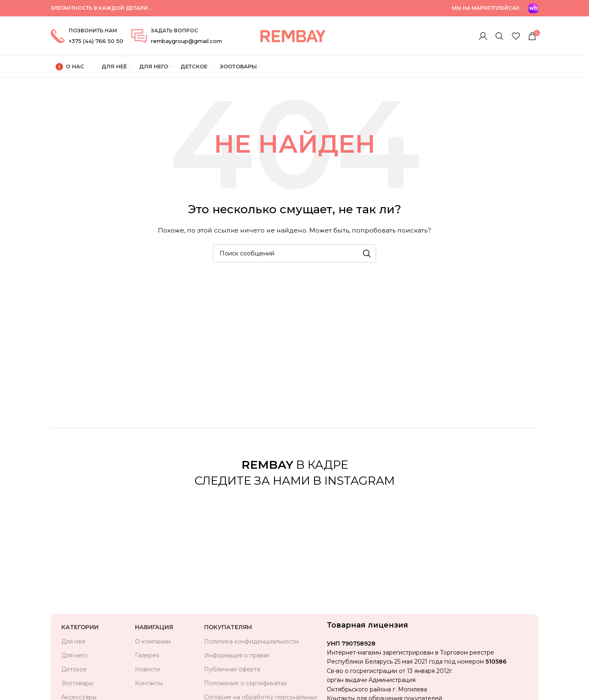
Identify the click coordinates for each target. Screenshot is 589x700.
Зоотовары (77, 683)
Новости (148, 669)
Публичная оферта (232, 669)
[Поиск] (499, 36)
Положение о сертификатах (245, 683)
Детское (74, 669)
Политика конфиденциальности (251, 641)
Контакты (149, 683)
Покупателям (228, 627)
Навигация (154, 627)
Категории (80, 627)
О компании (153, 641)
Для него (75, 655)
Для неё (73, 641)
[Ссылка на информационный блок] (87, 36)
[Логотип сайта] (293, 36)
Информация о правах (237, 655)
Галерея (147, 655)
